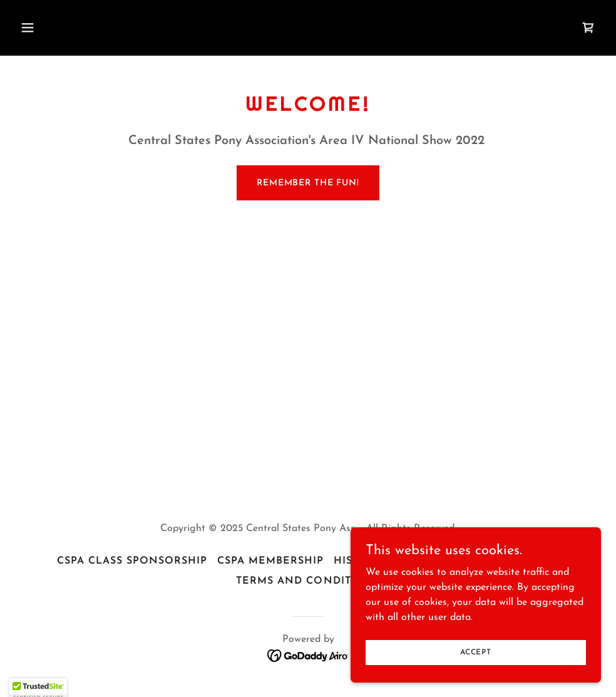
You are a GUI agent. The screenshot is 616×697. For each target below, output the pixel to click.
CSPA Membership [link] (270, 561)
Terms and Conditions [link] (308, 581)
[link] (588, 28)
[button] (82, 28)
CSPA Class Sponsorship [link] (132, 561)
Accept (476, 661)
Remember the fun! (308, 183)
